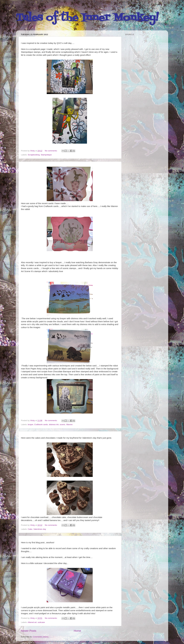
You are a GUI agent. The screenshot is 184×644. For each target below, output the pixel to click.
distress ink (54, 424)
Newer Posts (29, 631)
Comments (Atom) (41, 637)
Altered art (32, 622)
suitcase (41, 622)
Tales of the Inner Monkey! (87, 18)
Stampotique (46, 155)
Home (77, 631)
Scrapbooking (34, 155)
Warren (69, 424)
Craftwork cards (41, 424)
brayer (30, 424)
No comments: (51, 151)
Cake (30, 529)
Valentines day (40, 529)
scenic (62, 424)
